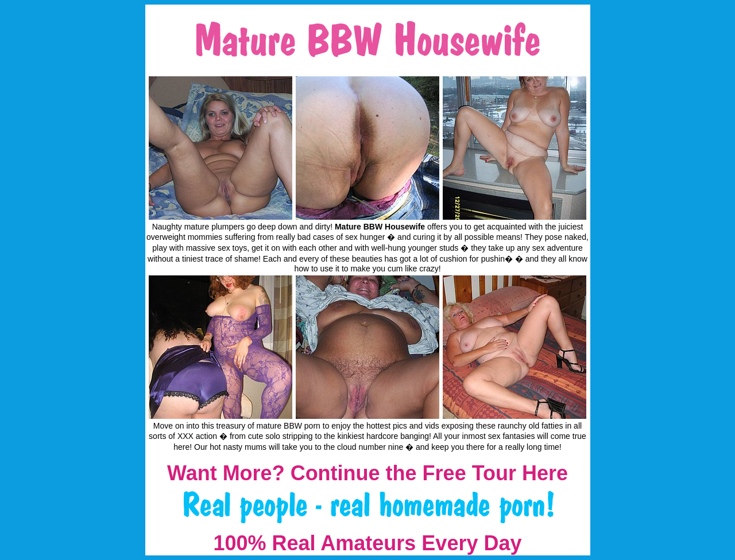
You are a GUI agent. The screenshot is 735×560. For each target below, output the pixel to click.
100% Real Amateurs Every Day (368, 543)
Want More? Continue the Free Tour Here (367, 473)
